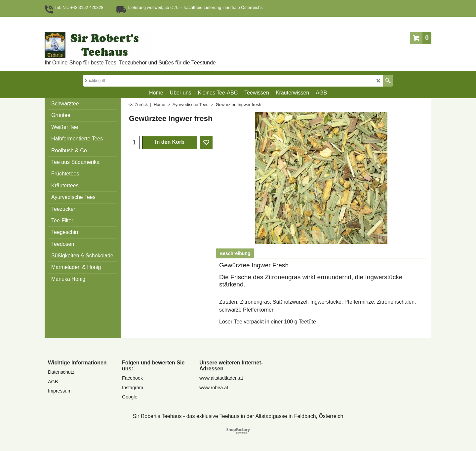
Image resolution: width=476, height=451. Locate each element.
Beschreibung (235, 253)
